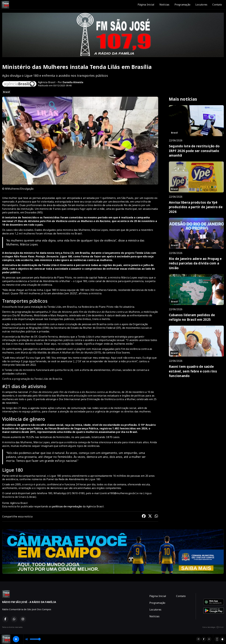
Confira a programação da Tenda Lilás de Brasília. (32, 379)
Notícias (164, 5)
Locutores (201, 5)
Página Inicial (146, 5)
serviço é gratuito (35, 484)
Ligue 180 (94, 479)
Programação (183, 5)
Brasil (6, 92)
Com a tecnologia (213, 627)
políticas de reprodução (67, 506)
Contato (217, 5)
